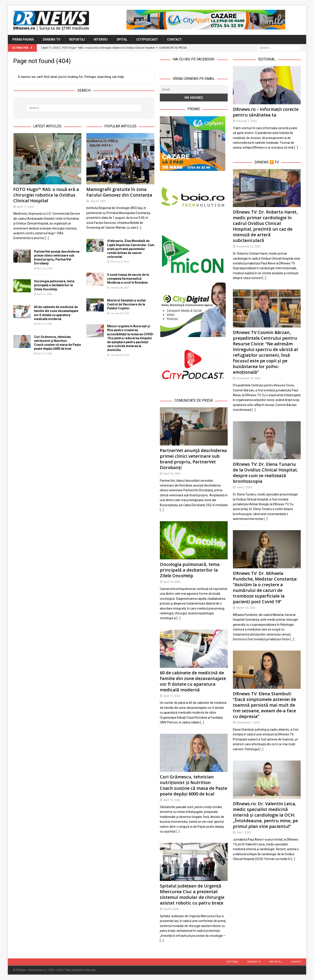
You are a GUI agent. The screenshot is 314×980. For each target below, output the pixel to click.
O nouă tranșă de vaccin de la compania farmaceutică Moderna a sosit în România (128, 279)
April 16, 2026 (45, 268)
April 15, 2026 (45, 324)
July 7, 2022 (244, 832)
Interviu (101, 39)
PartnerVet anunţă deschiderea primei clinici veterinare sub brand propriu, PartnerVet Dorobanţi (193, 459)
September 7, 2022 (248, 722)
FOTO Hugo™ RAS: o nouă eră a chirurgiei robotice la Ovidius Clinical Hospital (46, 195)
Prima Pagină (23, 39)
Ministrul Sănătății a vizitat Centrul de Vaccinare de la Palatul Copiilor (126, 304)
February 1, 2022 (247, 121)
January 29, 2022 (120, 313)
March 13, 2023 (246, 608)
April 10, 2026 (45, 354)
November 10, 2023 (248, 378)
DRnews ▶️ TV (267, 162)
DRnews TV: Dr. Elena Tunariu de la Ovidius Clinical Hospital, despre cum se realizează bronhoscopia (265, 473)
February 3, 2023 (119, 262)
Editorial (232, 962)
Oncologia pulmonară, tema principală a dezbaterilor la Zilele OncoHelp (54, 285)
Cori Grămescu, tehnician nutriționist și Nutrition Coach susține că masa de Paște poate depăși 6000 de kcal (194, 785)
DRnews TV (51, 39)
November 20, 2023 (248, 246)
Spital (122, 39)
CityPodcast (147, 39)
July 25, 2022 (98, 201)
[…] (162, 510)
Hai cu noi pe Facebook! (194, 59)
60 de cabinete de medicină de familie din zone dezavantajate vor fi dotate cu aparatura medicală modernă (193, 681)
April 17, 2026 (25, 207)
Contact (174, 39)
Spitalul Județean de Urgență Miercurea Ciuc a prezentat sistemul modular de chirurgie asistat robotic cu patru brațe (192, 894)
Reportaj (77, 39)
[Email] (194, 89)
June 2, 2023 (244, 487)
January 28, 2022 (120, 288)
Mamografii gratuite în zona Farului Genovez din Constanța (119, 192)
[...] (47, 238)
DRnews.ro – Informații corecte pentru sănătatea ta (266, 112)
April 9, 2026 (171, 909)
